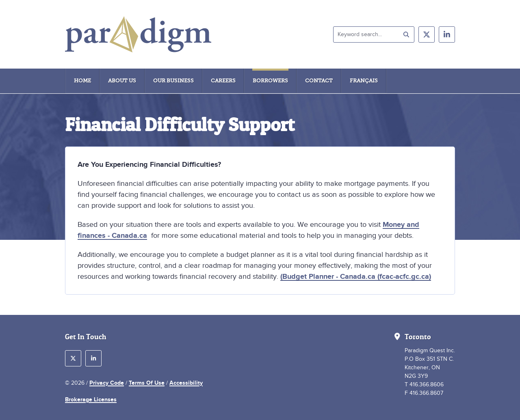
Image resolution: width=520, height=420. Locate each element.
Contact (319, 81)
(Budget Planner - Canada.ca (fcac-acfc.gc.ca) (356, 276)
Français (364, 81)
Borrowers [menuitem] (270, 81)
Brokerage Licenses (91, 399)
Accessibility (186, 383)
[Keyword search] (374, 34)
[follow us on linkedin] (447, 34)
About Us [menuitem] (122, 81)
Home (82, 81)
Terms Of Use (147, 383)
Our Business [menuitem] (173, 81)
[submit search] (406, 34)
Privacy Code (107, 383)
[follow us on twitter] (427, 34)
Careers (223, 81)
